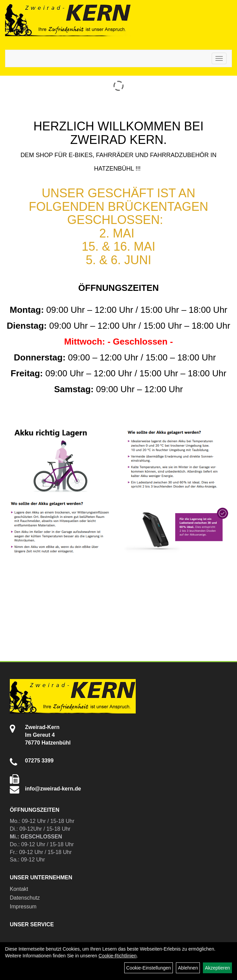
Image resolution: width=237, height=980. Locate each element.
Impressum (23, 907)
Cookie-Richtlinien (118, 956)
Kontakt (19, 889)
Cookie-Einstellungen (149, 968)
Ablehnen (188, 968)
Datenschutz (25, 898)
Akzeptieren (217, 968)
